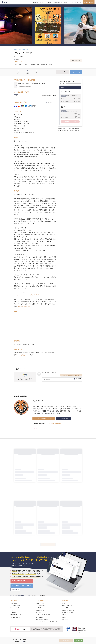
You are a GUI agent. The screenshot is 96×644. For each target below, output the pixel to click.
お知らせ (64, 617)
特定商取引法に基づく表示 (68, 612)
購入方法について (52, 102)
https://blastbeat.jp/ (24, 306)
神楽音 (26, 641)
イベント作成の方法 (40, 606)
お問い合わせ (65, 619)
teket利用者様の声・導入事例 (43, 615)
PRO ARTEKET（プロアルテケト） (18, 615)
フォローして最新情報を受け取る (44, 418)
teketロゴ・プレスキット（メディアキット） (47, 622)
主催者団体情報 (76, 60)
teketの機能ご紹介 (40, 610)
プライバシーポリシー (67, 606)
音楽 (15, 49)
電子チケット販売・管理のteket (16, 596)
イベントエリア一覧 (14, 608)
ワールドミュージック (23, 49)
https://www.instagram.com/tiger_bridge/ (26, 295)
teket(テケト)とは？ (41, 603)
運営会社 (64, 615)
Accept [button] (85, 637)
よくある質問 (13, 612)
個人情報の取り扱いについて (69, 610)
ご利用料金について (40, 608)
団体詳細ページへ (64, 418)
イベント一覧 (27, 596)
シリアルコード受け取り (16, 617)
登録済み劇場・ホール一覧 (42, 619)
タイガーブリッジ (38, 401)
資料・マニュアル (40, 617)
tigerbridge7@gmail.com (23, 355)
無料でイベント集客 (89, 2)
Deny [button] (78, 637)
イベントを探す (13, 603)
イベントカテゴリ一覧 (15, 606)
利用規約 (64, 603)
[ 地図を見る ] (19, 61)
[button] (7, 638)
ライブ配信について (40, 612)
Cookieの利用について (67, 608)
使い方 (11, 610)
